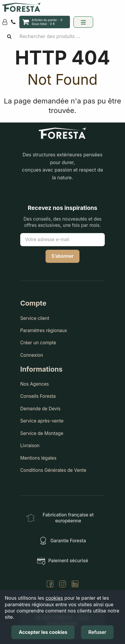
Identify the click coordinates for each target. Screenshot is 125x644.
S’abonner (63, 256)
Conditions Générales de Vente (53, 470)
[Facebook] (50, 585)
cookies (54, 598)
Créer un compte (38, 343)
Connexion (32, 355)
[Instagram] (62, 585)
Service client (35, 318)
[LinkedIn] (75, 585)
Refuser (97, 632)
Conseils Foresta (38, 396)
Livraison (30, 446)
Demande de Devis (40, 409)
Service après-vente (42, 421)
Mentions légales (38, 458)
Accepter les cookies (43, 632)
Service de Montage (42, 433)
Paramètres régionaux (44, 330)
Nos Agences (35, 384)
